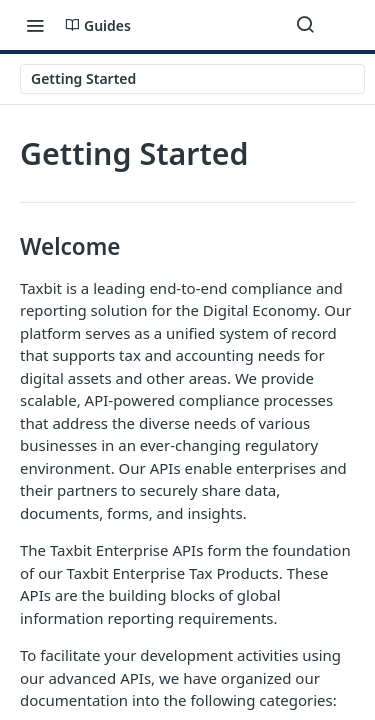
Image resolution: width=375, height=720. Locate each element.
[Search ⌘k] (305, 25)
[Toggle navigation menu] (35, 25)
